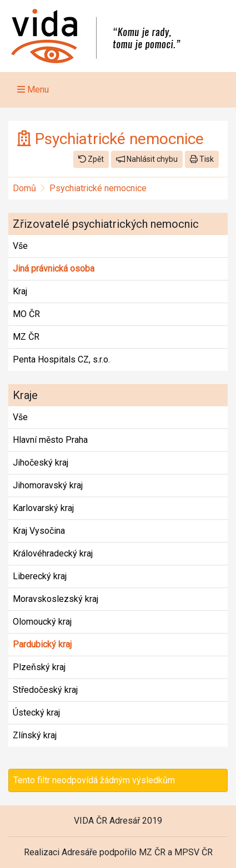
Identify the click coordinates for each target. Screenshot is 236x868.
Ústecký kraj (36, 713)
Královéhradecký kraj (53, 553)
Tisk (202, 159)
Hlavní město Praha (50, 440)
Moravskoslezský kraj (56, 599)
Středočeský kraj (45, 690)
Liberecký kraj (40, 576)
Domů (24, 188)
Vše (20, 246)
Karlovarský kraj (43, 508)
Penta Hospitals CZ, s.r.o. (61, 359)
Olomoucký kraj (42, 622)
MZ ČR (26, 337)
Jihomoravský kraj (48, 485)
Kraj (20, 291)
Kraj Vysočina (39, 531)
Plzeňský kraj (39, 667)
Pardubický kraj (42, 644)
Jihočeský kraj (41, 463)
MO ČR (26, 314)
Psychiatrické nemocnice (98, 188)
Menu (33, 90)
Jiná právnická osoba (54, 269)
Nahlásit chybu (147, 159)
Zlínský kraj (35, 735)
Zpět (91, 159)
